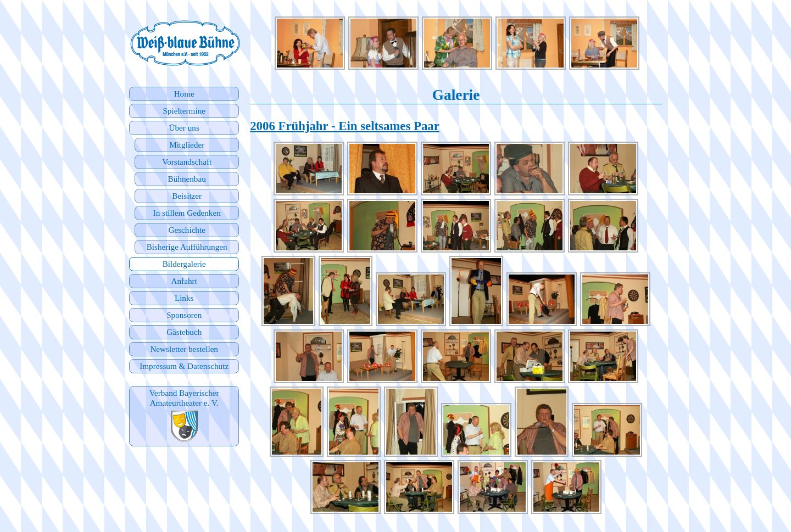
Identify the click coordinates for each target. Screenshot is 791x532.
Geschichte (186, 230)
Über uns (184, 128)
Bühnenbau (187, 179)
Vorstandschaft (187, 162)
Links (184, 298)
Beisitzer (187, 196)
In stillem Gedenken (187, 213)
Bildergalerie (184, 264)
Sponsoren (184, 315)
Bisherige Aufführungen (187, 247)
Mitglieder (187, 145)
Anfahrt (184, 281)
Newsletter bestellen (184, 349)
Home (184, 94)
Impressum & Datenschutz (184, 366)
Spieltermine (184, 111)
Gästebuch (184, 332)
